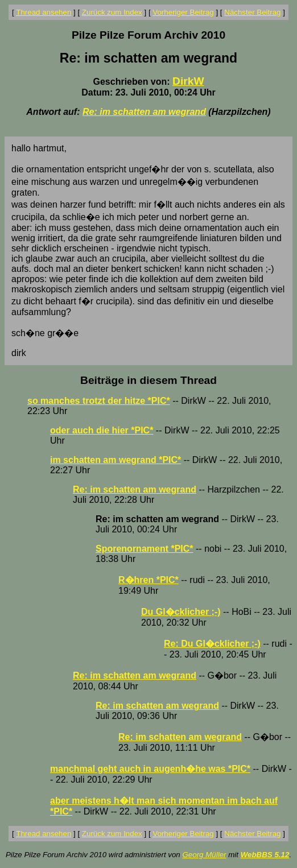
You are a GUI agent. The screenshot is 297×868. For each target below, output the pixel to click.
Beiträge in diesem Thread (148, 380)
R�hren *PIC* (148, 580)
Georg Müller (204, 855)
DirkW (188, 81)
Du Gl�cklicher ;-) (181, 612)
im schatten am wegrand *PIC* (115, 460)
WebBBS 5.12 (265, 855)
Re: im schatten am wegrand (144, 112)
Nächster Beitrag (252, 12)
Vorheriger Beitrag (183, 12)
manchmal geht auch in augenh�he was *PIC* (150, 769)
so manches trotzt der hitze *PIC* (99, 401)
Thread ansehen (44, 12)
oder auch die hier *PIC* (102, 430)
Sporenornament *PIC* (145, 549)
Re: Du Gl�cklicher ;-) (212, 644)
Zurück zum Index (112, 12)
